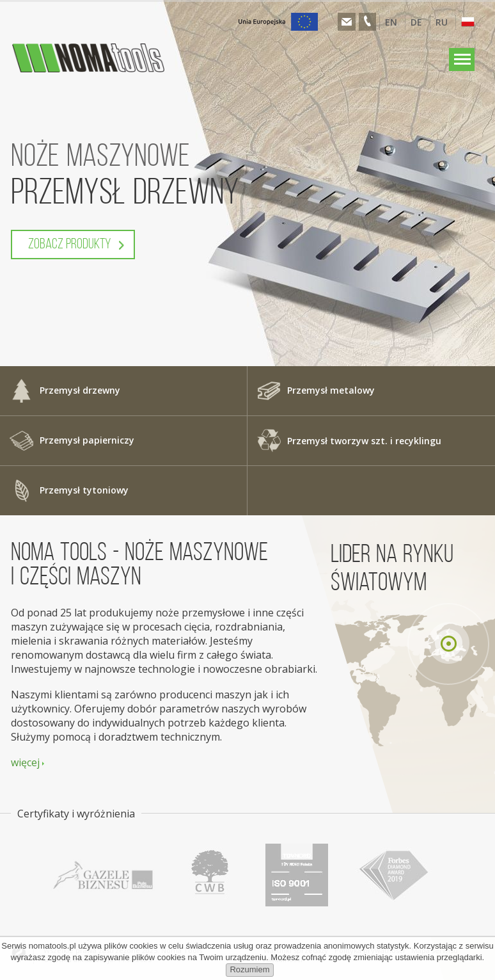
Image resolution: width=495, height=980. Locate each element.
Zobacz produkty (70, 245)
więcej (25, 762)
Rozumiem (249, 969)
